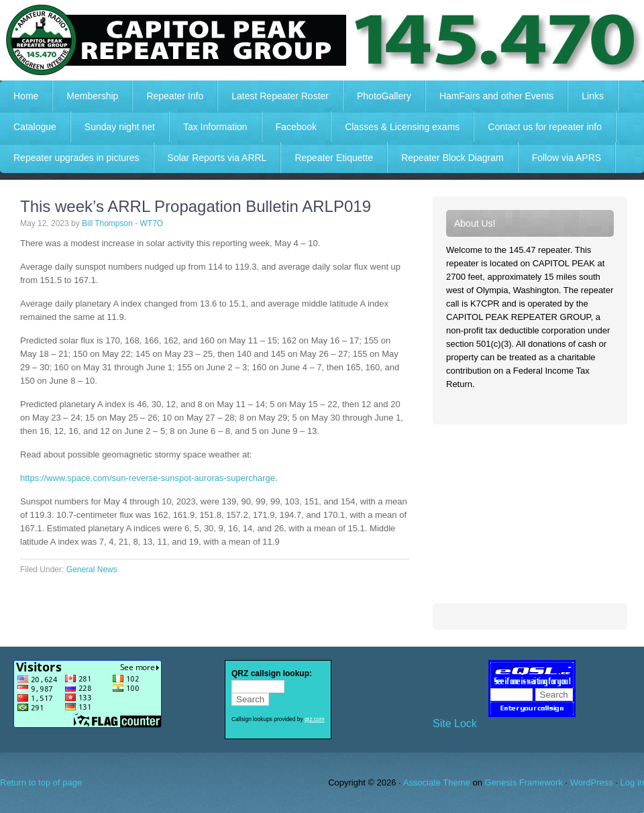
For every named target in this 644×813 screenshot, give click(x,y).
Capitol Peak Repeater (322, 40)
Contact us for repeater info (545, 127)
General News (92, 570)
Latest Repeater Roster (280, 96)
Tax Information (215, 127)
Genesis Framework (524, 782)
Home (26, 96)
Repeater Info (168, 96)
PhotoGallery (384, 96)
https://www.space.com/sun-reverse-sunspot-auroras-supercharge (148, 478)
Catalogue (35, 127)
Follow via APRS (567, 158)
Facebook (296, 127)
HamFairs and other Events (490, 96)
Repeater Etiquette (334, 158)
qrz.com (315, 719)
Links (593, 96)
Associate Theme (437, 782)
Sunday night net (120, 127)
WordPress (592, 782)
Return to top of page (41, 782)
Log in (632, 782)
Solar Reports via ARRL (217, 158)
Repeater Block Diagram (452, 158)
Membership (92, 96)
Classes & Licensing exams (402, 127)
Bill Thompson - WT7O (122, 223)
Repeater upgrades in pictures (76, 158)
